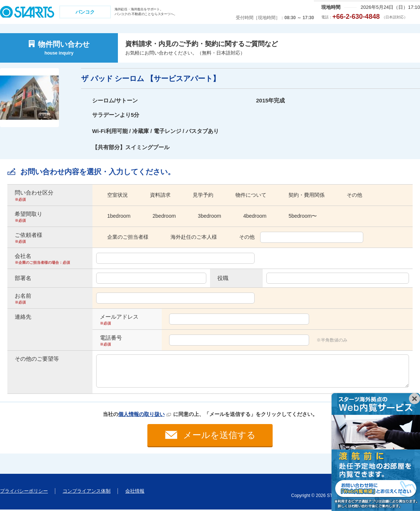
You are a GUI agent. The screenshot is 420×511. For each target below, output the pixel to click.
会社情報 (135, 492)
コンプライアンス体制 (87, 492)
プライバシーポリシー (24, 492)
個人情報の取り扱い (141, 414)
